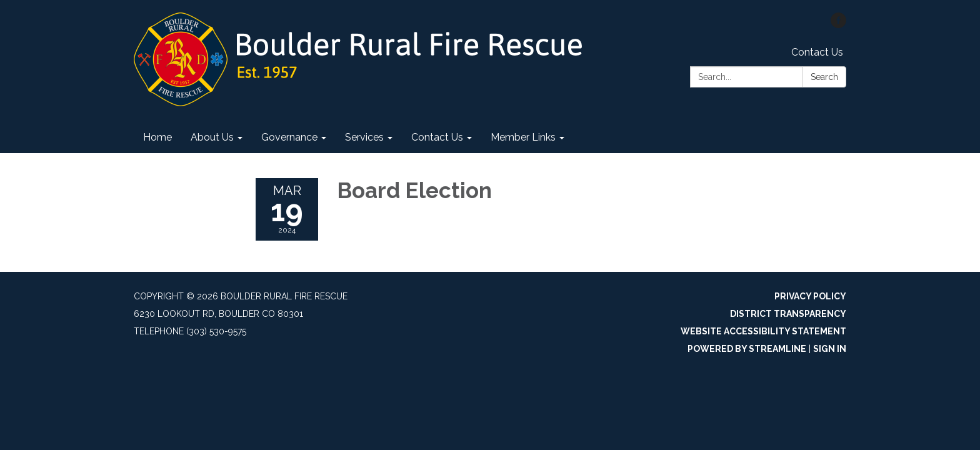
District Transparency (788, 314)
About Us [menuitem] (212, 137)
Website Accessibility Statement (763, 331)
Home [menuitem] (157, 137)
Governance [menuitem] (289, 137)
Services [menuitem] (364, 137)
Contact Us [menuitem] (437, 137)
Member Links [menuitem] (523, 137)
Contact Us (817, 52)
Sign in (830, 349)
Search (824, 77)
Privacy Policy (810, 296)
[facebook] (838, 25)
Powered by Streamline (747, 349)
